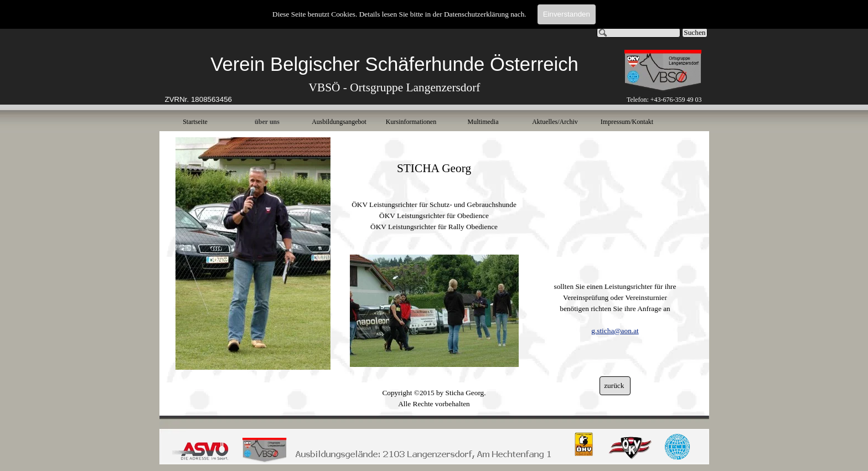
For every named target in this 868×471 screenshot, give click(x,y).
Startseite (195, 122)
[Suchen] (639, 33)
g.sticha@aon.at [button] (615, 331)
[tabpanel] (395, 79)
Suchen (694, 32)
